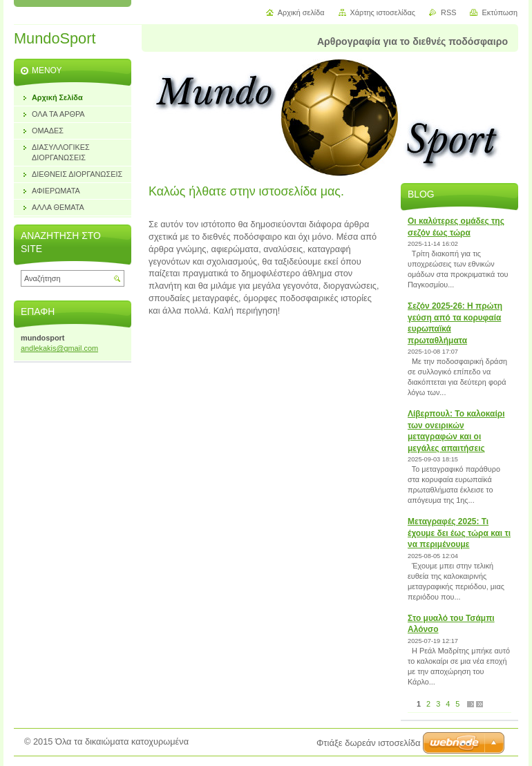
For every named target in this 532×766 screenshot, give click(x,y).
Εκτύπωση (500, 12)
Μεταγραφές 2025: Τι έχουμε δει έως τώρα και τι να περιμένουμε (459, 533)
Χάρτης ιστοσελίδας (383, 12)
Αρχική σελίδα (301, 12)
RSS (448, 12)
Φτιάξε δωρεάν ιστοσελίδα (368, 743)
